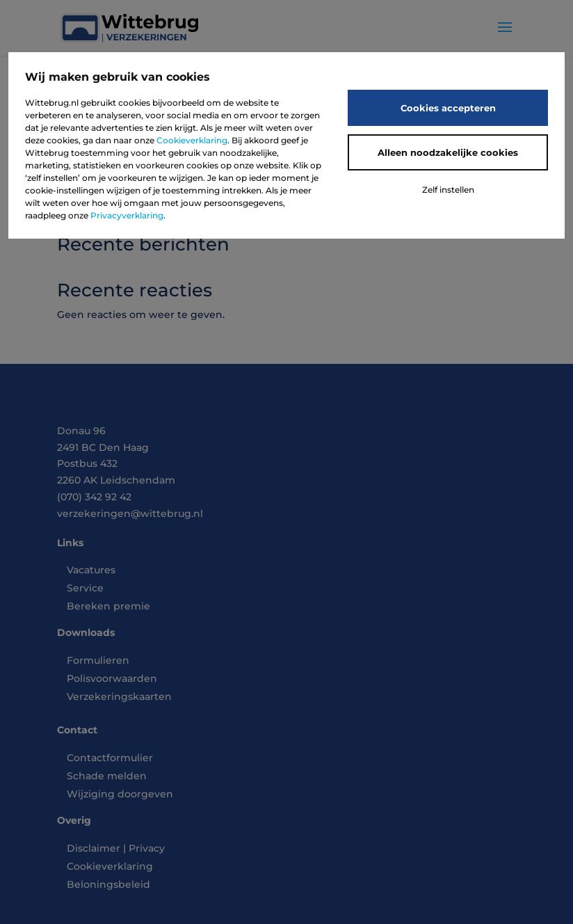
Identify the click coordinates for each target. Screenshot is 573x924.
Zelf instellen (448, 190)
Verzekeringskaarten (119, 696)
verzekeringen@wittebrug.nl (130, 513)
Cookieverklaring (192, 140)
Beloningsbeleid (108, 884)
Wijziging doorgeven (120, 794)
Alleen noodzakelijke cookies (448, 152)
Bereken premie (108, 606)
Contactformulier (110, 758)
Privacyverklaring (127, 215)
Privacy (147, 848)
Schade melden (107, 776)
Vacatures (91, 570)
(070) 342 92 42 (94, 497)
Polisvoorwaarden (112, 678)
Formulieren (98, 660)
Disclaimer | (98, 848)
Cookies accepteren (448, 108)
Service (85, 588)
